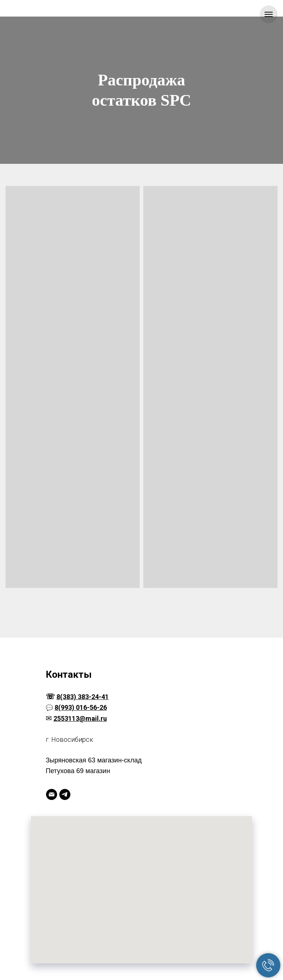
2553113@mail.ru (80, 718)
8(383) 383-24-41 (83, 697)
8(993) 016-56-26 (81, 707)
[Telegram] (65, 794)
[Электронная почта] (52, 794)
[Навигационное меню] (269, 14)
